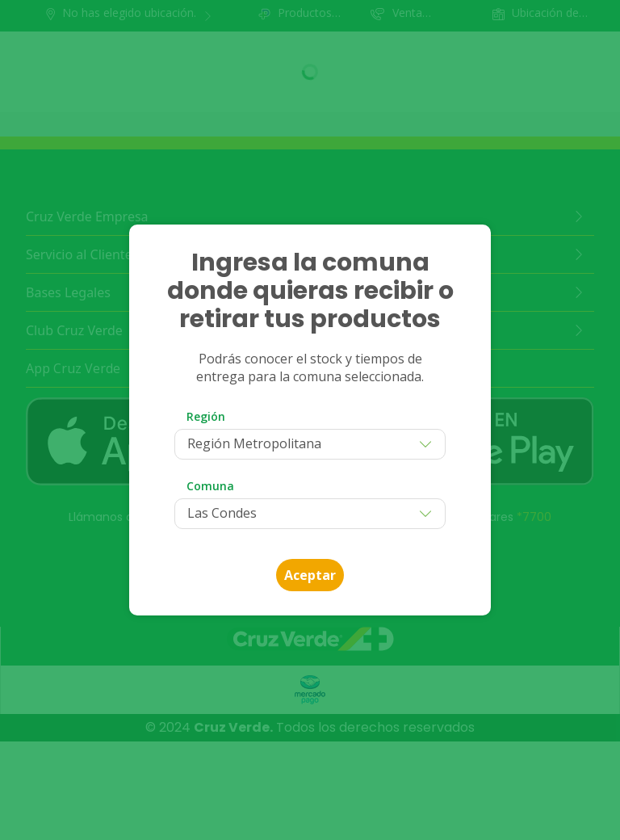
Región (206, 416)
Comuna (210, 486)
